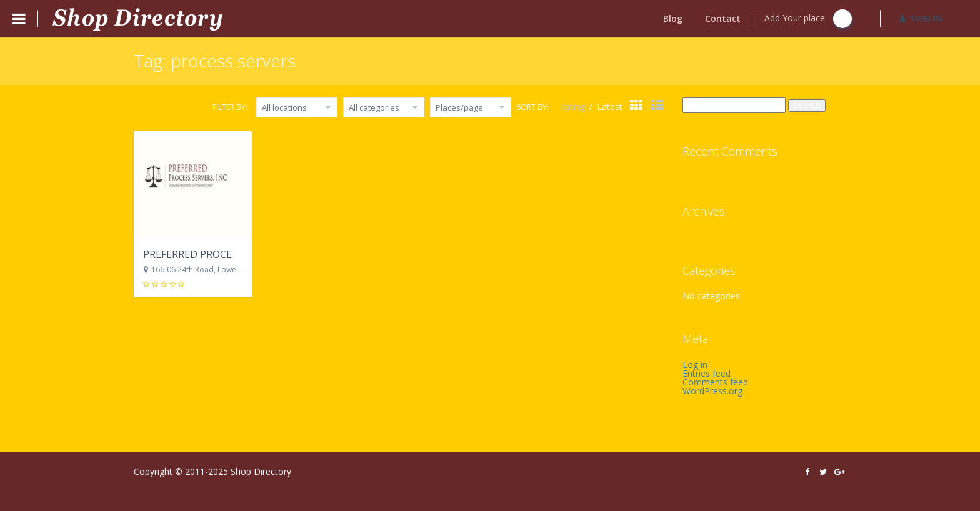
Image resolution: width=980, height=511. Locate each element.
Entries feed (707, 373)
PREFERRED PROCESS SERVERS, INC (226, 254)
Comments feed (715, 382)
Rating (573, 107)
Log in (695, 365)
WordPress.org (712, 391)
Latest (610, 107)
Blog (673, 18)
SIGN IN (921, 18)
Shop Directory (261, 471)
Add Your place (808, 19)
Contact (723, 18)
